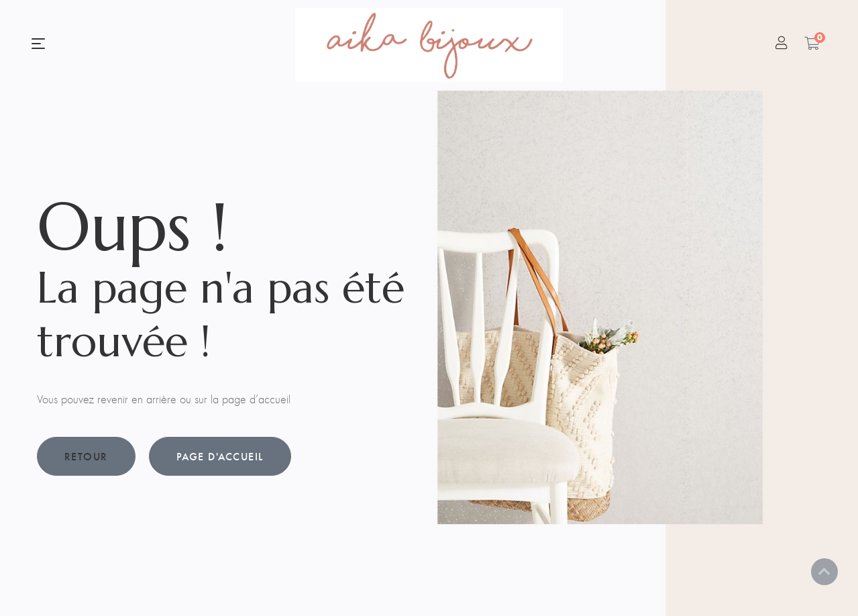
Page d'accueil (220, 456)
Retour (86, 456)
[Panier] (812, 43)
